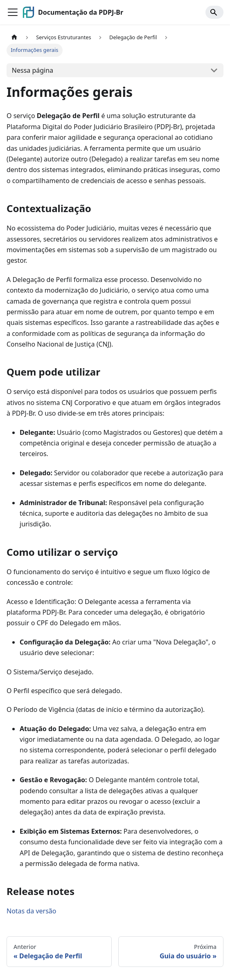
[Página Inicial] (14, 37)
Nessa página (33, 70)
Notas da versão (31, 911)
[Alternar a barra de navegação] (13, 12)
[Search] (214, 12)
